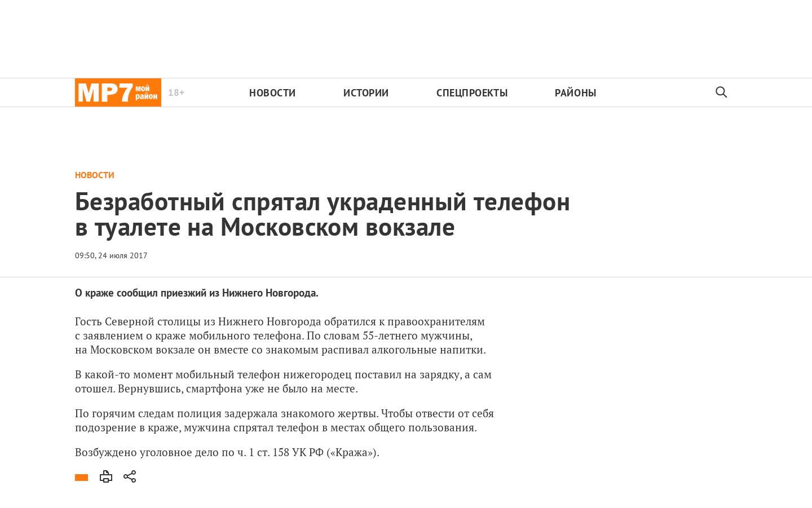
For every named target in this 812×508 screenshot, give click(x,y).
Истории (366, 93)
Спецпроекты (472, 93)
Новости (273, 93)
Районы (575, 93)
